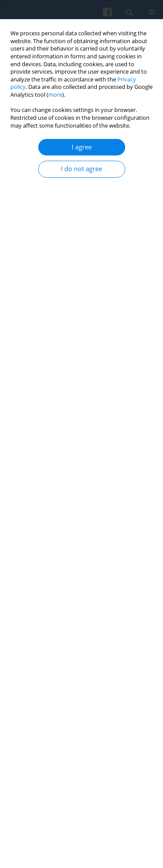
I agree (82, 147)
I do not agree (81, 169)
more (55, 95)
